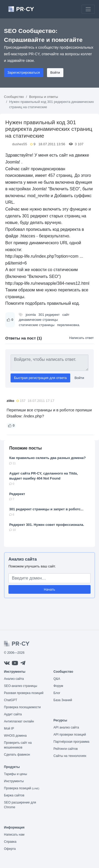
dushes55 (20, 144)
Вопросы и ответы (43, 97)
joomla (31, 315)
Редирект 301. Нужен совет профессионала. (47, 525)
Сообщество (14, 97)
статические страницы (37, 325)
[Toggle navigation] (88, 9)
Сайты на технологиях (70, 756)
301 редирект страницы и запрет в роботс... (46, 509)
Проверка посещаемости (22, 707)
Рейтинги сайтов (66, 749)
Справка (10, 842)
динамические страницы (38, 320)
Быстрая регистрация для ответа (40, 378)
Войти (55, 73)
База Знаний (63, 700)
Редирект (17, 494)
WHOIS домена (15, 736)
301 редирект (49, 315)
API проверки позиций (70, 735)
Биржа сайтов (14, 795)
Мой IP (9, 729)
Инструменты (14, 781)
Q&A (57, 679)
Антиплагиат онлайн (19, 721)
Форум (58, 686)
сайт (66, 315)
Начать (49, 589)
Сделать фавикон (17, 755)
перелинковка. (69, 325)
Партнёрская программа (72, 742)
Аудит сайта (13, 714)
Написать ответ (81, 338)
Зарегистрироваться (24, 73)
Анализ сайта (23, 559)
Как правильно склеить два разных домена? (48, 458)
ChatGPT (11, 700)
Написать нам (14, 835)
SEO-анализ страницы (21, 686)
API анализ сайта (66, 727)
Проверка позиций (22, 788)
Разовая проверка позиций (24, 693)
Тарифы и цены (15, 774)
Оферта (10, 849)
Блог (57, 693)
